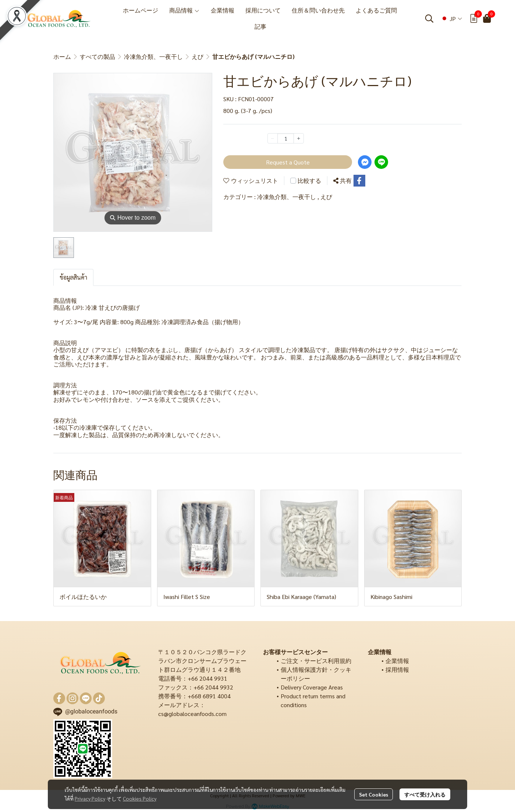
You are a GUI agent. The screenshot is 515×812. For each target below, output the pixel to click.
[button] (429, 18)
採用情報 (397, 669)
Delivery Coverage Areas (312, 687)
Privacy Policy (90, 798)
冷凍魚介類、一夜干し (153, 56)
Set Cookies (374, 794)
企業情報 (397, 661)
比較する (309, 180)
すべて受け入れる (425, 794)
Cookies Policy (140, 798)
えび (198, 56)
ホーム (62, 56)
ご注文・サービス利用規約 (316, 661)
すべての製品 (97, 56)
